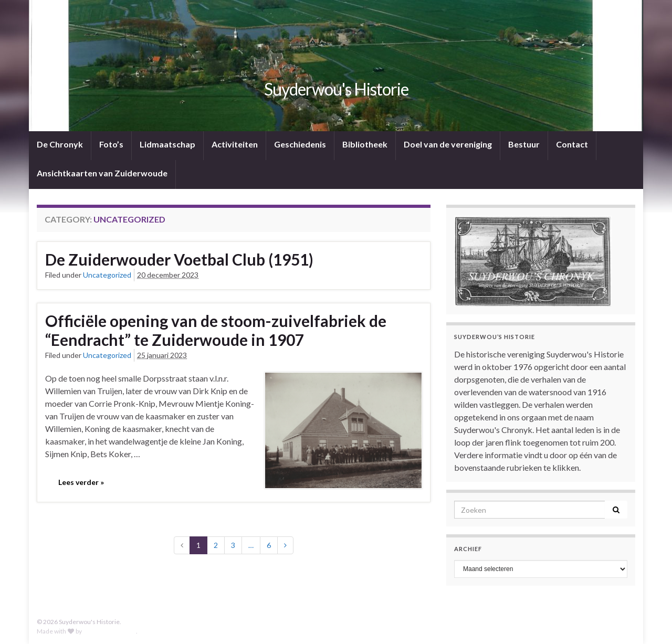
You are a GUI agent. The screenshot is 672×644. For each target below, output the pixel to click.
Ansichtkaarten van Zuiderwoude (102, 173)
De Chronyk (60, 144)
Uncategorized (107, 275)
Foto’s (111, 144)
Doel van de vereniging (448, 144)
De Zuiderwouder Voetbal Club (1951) (179, 259)
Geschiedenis (300, 144)
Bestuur (524, 144)
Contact (572, 144)
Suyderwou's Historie (336, 89)
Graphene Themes (109, 631)
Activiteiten (235, 144)
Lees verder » (81, 482)
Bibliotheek (365, 144)
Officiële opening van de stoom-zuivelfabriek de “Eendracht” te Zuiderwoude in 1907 (216, 330)
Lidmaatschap (167, 144)
